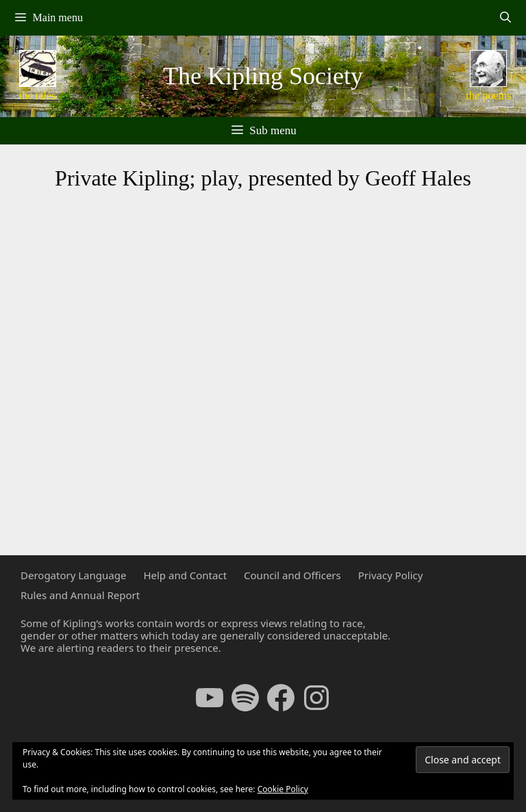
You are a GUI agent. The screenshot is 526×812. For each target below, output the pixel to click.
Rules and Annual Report (80, 595)
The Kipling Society (263, 76)
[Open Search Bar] (505, 18)
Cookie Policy (283, 789)
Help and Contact (185, 575)
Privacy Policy (391, 575)
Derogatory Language (73, 575)
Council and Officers (292, 575)
